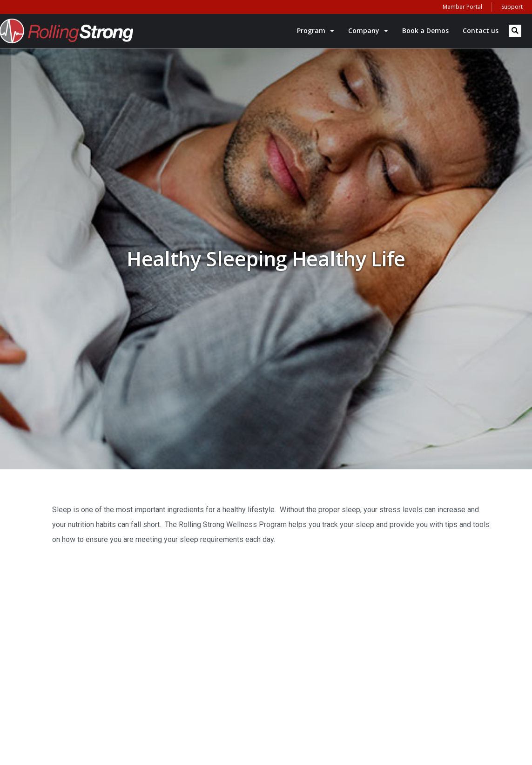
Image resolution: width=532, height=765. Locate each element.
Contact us (481, 30)
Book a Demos (425, 30)
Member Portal (462, 7)
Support (512, 7)
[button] (515, 31)
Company (368, 31)
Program (316, 31)
